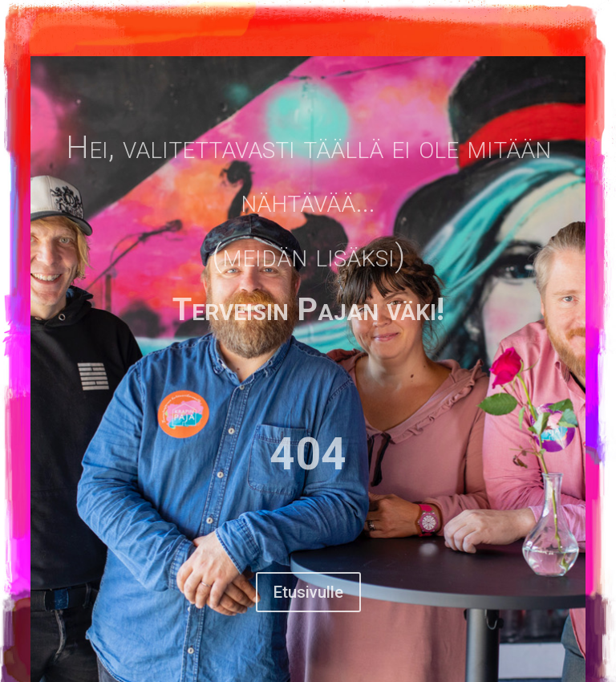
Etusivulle (308, 592)
